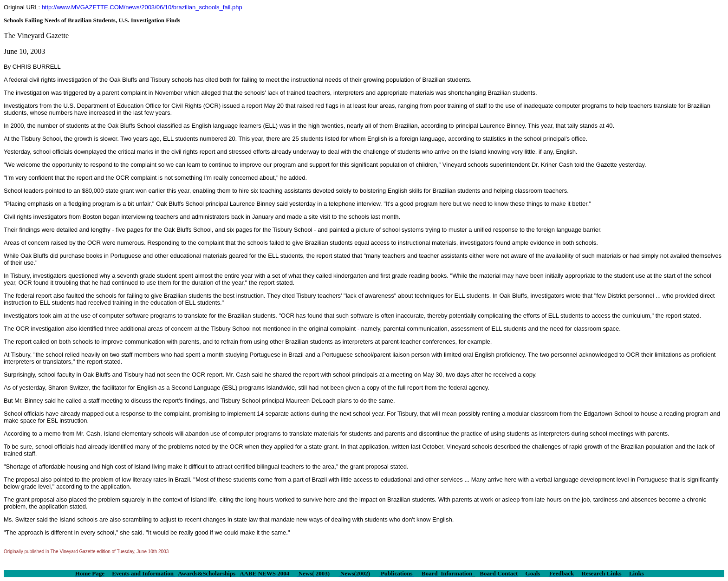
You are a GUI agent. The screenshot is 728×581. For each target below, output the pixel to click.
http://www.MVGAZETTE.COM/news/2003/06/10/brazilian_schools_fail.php (142, 7)
